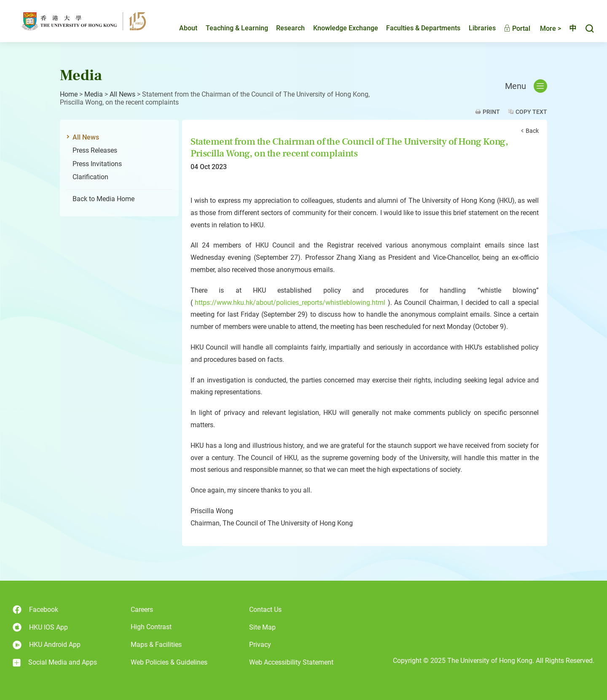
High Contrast (151, 627)
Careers (142, 610)
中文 (569, 28)
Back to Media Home (103, 199)
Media (94, 94)
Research (283, 28)
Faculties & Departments (416, 28)
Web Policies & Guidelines (169, 662)
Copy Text (531, 112)
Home (69, 94)
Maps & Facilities (156, 645)
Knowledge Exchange (338, 28)
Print (491, 112)
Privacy (260, 645)
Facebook (35, 610)
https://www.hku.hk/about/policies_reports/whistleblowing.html (290, 303)
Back (532, 131)
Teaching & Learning (230, 28)
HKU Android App (47, 645)
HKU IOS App (40, 627)
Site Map (262, 627)
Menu (526, 86)
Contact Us (265, 610)
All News (122, 94)
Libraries (475, 28)
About (181, 28)
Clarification (90, 177)
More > (543, 28)
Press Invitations (97, 164)
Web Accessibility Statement (291, 662)
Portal (510, 28)
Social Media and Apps (55, 662)
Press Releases (95, 150)
